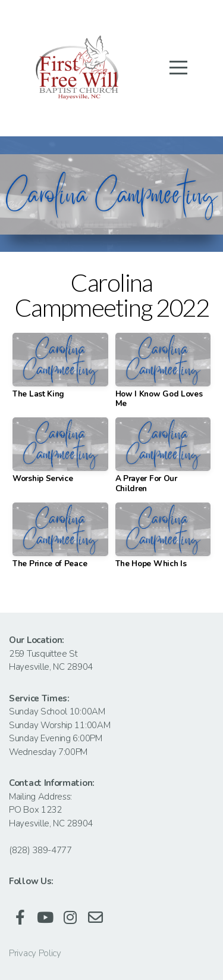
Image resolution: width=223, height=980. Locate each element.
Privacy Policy (35, 953)
